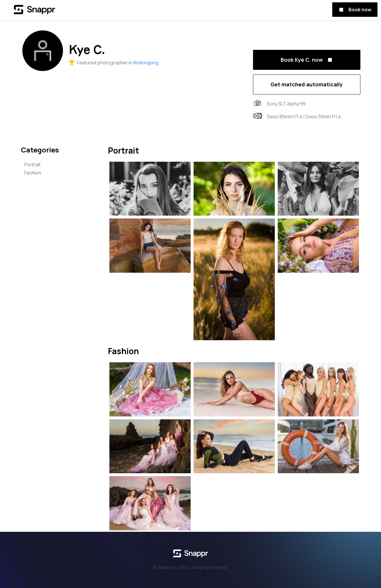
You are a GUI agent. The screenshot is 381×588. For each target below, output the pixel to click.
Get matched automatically (307, 84)
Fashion (33, 173)
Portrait (32, 165)
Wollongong (146, 63)
